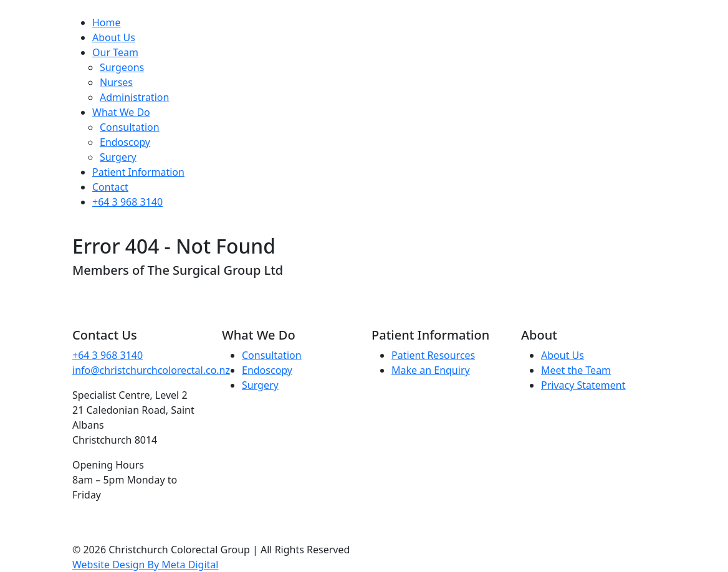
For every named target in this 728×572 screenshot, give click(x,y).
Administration (134, 97)
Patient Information (138, 172)
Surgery (118, 157)
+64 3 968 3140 (127, 202)
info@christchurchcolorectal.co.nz (151, 370)
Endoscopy (125, 142)
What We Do (121, 112)
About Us (114, 37)
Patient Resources (433, 355)
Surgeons (122, 67)
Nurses (116, 82)
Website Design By (145, 565)
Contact (110, 187)
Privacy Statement (583, 385)
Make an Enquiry (431, 370)
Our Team (115, 52)
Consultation (130, 127)
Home (107, 22)
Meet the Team (576, 370)
